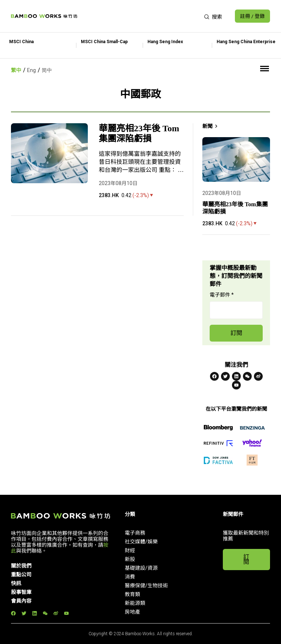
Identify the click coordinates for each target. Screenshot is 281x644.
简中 (47, 70)
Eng (31, 70)
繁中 (16, 70)
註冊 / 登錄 (252, 16)
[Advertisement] (140, 16)
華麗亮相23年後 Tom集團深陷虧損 (139, 133)
